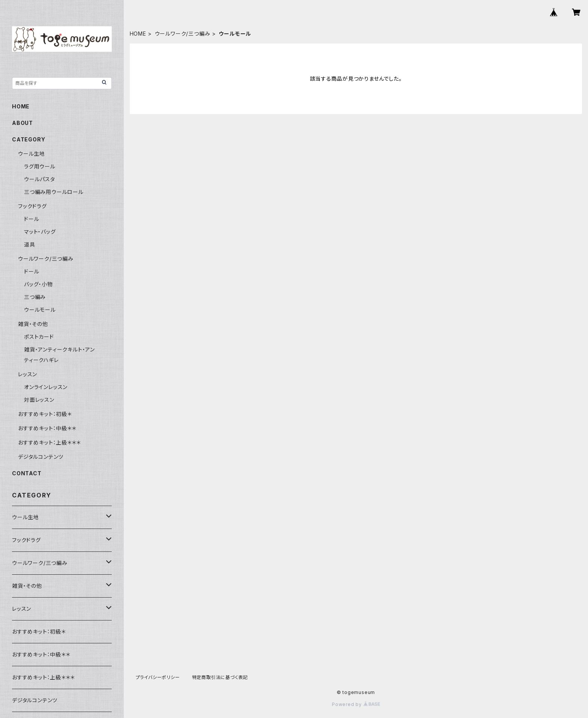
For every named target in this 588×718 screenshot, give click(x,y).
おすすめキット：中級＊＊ (47, 428)
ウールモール (40, 310)
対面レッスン (39, 400)
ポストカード (39, 337)
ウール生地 (31, 154)
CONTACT (27, 473)
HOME (138, 34)
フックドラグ (32, 206)
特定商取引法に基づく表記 (220, 677)
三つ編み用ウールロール (54, 192)
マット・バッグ (40, 232)
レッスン (28, 374)
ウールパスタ (40, 179)
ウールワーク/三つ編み (183, 34)
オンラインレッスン (46, 387)
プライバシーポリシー (158, 677)
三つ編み (35, 297)
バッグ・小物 (38, 284)
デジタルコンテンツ (41, 457)
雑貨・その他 (33, 324)
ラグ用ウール (40, 166)
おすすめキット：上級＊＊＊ (49, 442)
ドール (31, 219)
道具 (30, 244)
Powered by (356, 704)
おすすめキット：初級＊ (45, 414)
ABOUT (22, 123)
